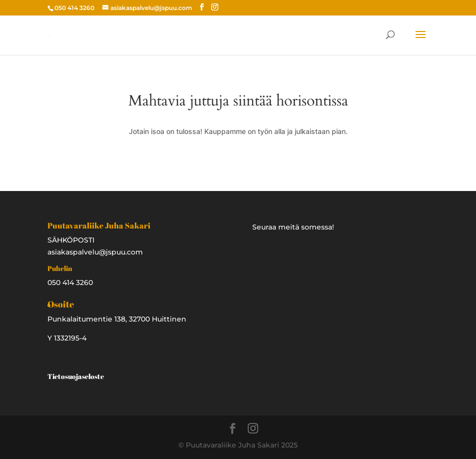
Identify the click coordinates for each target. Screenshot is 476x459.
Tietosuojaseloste (76, 376)
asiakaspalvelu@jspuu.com (95, 252)
